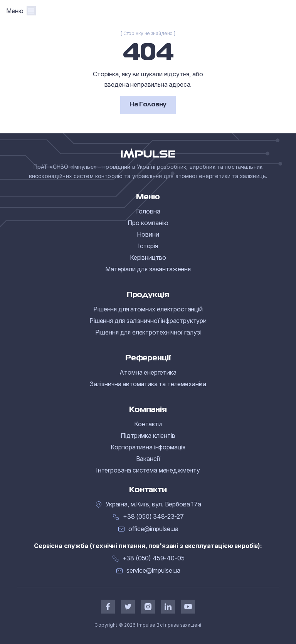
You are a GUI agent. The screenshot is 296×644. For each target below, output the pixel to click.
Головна (148, 211)
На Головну (148, 105)
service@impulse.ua (153, 571)
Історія (148, 246)
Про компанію (148, 223)
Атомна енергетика (148, 372)
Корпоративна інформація (148, 447)
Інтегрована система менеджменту (148, 470)
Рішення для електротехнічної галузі (148, 332)
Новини (148, 234)
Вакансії (148, 459)
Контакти (148, 424)
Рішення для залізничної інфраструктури (148, 321)
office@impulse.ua (153, 529)
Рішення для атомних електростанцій (148, 309)
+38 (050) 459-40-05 (154, 558)
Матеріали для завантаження (148, 269)
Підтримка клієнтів (148, 435)
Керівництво (148, 257)
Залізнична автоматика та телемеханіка (148, 384)
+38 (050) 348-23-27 (153, 517)
